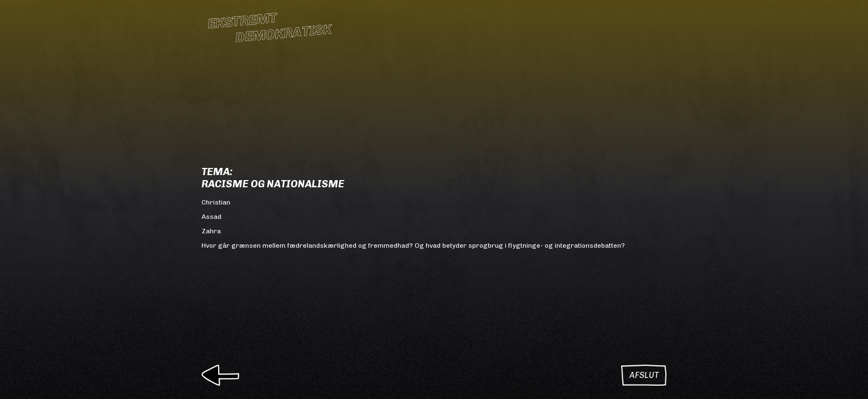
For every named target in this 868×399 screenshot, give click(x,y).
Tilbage (221, 375)
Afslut (644, 375)
